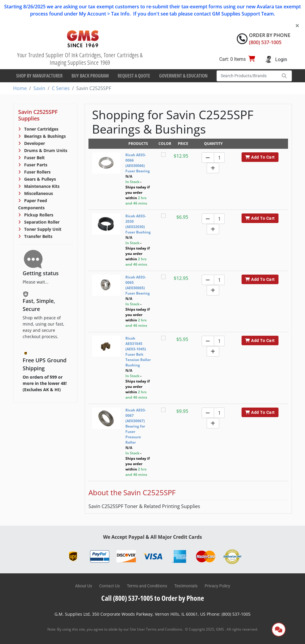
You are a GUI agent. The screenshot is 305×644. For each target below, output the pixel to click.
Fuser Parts (35, 165)
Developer (34, 143)
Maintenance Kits (41, 186)
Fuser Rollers (37, 172)
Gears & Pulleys (39, 179)
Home (20, 88)
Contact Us (109, 586)
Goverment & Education (183, 76)
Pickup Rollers (38, 215)
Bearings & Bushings (44, 136)
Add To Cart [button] (260, 157)
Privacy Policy (217, 586)
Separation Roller (41, 222)
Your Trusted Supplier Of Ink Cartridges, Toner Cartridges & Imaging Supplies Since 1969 (80, 59)
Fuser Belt (34, 158)
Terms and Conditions (147, 586)
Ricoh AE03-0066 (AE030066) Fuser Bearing (138, 163)
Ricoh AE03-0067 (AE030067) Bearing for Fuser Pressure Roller (136, 426)
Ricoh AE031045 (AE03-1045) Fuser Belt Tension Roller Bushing (138, 352)
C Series (61, 88)
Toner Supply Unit (42, 229)
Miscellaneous (38, 193)
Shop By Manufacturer (39, 76)
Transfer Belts (38, 236)
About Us (84, 586)
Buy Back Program (90, 76)
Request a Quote (134, 76)
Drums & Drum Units (45, 150)
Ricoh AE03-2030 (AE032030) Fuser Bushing (138, 224)
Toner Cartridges (41, 129)
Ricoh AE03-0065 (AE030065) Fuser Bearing (138, 285)
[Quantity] (219, 158)
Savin (39, 88)
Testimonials (186, 586)
